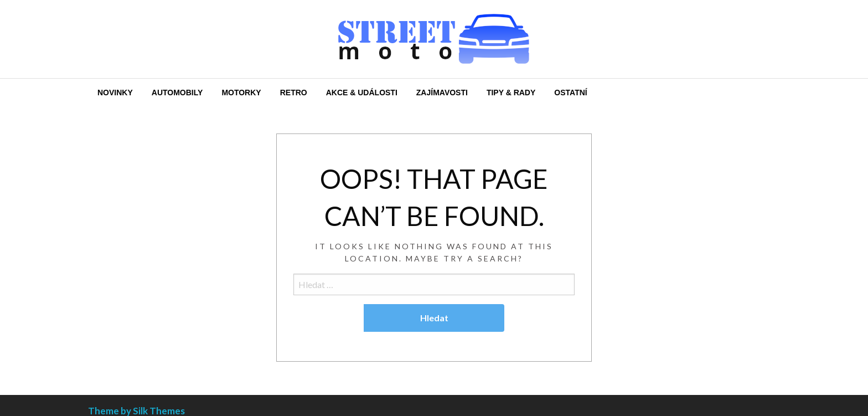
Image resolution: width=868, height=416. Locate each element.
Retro (294, 93)
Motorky (241, 93)
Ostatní (570, 93)
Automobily (177, 93)
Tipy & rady (511, 93)
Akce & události (362, 93)
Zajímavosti (442, 93)
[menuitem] (115, 93)
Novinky (115, 93)
